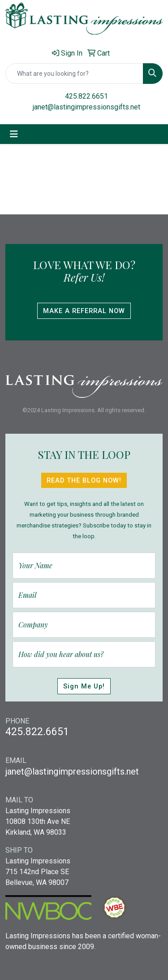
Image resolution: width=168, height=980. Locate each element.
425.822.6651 (86, 96)
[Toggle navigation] (14, 134)
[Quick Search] (74, 74)
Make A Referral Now (84, 311)
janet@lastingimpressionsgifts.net (86, 107)
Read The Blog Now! (84, 480)
